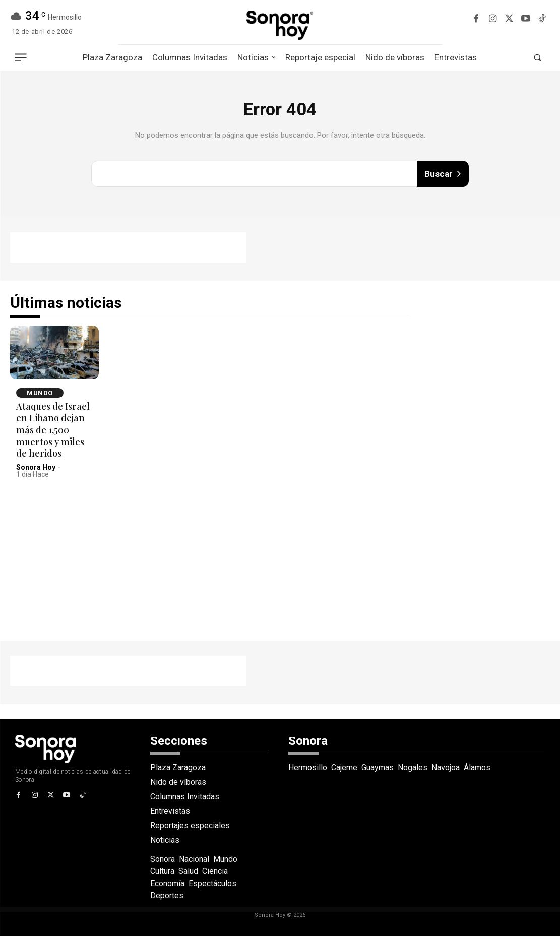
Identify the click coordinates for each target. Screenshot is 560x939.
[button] (537, 58)
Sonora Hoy (36, 469)
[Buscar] (443, 175)
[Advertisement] (128, 250)
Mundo (40, 395)
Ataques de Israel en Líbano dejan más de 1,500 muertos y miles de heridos (53, 432)
